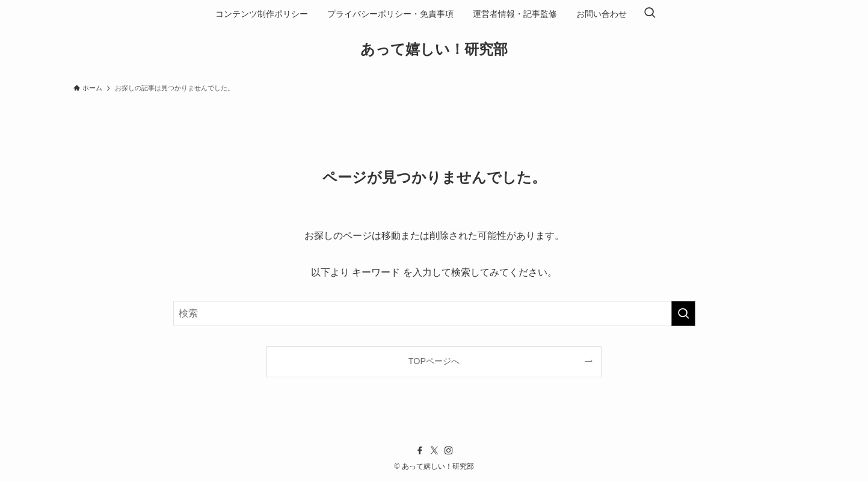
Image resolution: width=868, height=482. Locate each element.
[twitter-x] (434, 451)
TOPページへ (434, 361)
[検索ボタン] (650, 14)
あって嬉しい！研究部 (434, 49)
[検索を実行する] (683, 314)
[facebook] (420, 451)
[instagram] (449, 451)
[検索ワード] (434, 314)
